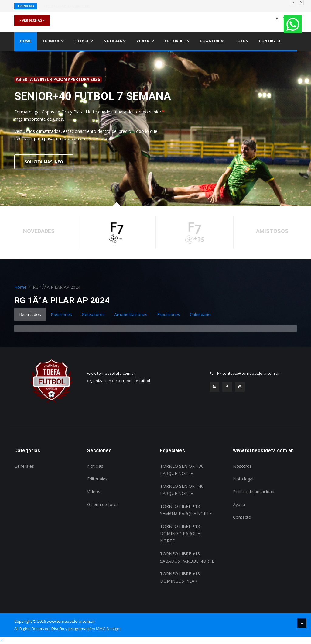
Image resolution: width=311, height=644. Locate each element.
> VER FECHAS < (32, 20)
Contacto (269, 41)
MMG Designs (109, 629)
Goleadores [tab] (93, 314)
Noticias (95, 466)
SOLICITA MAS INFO (44, 162)
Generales (24, 466)
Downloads (212, 41)
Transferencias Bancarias (67, 6)
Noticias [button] (114, 41)
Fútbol (84, 41)
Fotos (242, 41)
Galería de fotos (103, 504)
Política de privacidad (254, 492)
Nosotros (242, 466)
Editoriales (177, 41)
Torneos (53, 41)
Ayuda (239, 504)
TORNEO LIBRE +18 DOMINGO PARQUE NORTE (180, 534)
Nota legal (243, 479)
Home (26, 41)
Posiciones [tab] (61, 314)
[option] (155, 129)
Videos (145, 41)
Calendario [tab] (200, 314)
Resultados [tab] (30, 314)
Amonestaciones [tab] (131, 314)
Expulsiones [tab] (169, 314)
